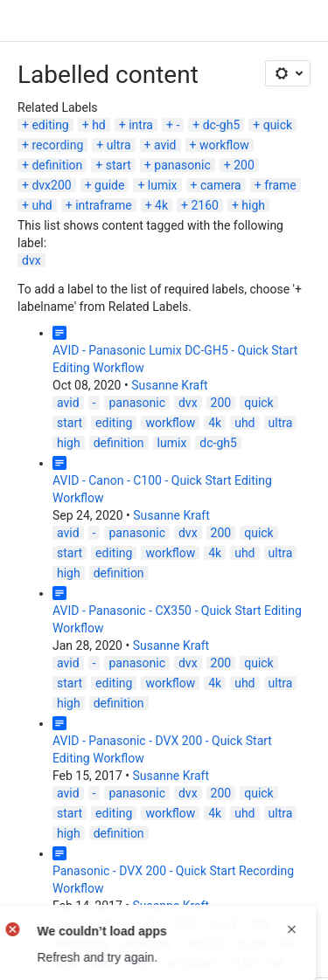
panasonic (182, 165)
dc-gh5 (222, 125)
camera (221, 185)
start (119, 165)
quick (278, 125)
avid (165, 145)
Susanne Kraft (170, 385)
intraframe (103, 205)
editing (50, 125)
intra (141, 125)
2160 (204, 205)
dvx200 (51, 185)
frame (280, 185)
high (253, 205)
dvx (31, 260)
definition (57, 165)
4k (161, 205)
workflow (224, 145)
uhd (42, 205)
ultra (119, 145)
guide (109, 185)
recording (57, 145)
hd (99, 125)
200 (244, 165)
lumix (163, 185)
